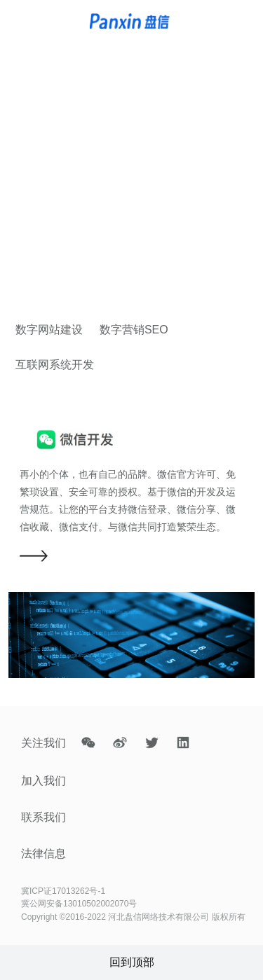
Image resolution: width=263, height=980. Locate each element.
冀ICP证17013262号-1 (63, 891)
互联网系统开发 (55, 365)
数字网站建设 (49, 330)
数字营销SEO (134, 330)
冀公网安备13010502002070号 (79, 904)
